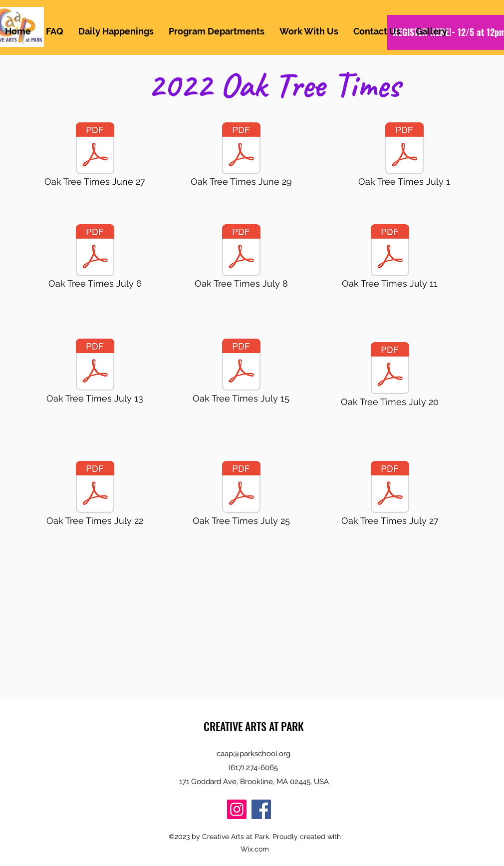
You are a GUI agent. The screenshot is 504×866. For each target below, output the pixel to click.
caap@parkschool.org (253, 754)
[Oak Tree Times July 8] (241, 259)
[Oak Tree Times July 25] (241, 496)
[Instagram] (237, 809)
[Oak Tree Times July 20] (390, 377)
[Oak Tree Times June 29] (241, 157)
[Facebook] (261, 809)
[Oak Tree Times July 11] (390, 259)
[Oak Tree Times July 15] (241, 374)
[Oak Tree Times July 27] (390, 496)
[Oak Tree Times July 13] (95, 374)
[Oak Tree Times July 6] (95, 259)
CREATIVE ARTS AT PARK (254, 726)
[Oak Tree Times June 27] (95, 157)
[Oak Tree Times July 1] (404, 157)
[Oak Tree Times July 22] (95, 496)
